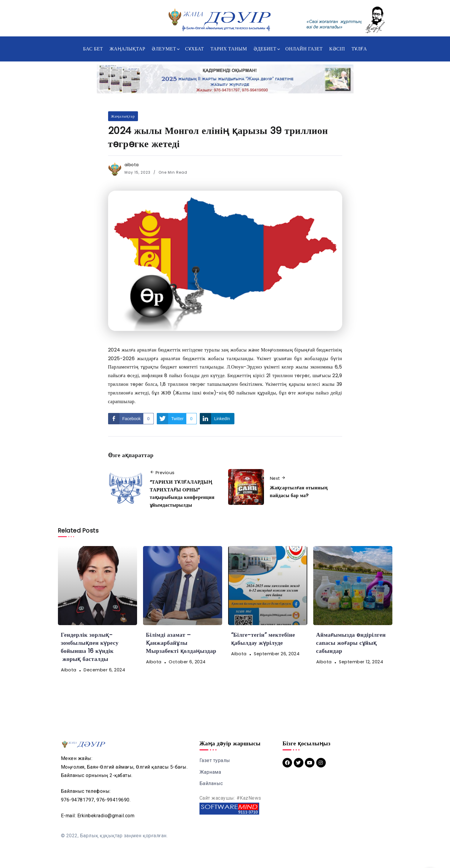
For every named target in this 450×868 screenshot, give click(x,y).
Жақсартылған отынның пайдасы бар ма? (299, 492)
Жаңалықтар (123, 116)
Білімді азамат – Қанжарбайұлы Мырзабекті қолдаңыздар (181, 643)
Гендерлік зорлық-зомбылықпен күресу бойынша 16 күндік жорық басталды (90, 647)
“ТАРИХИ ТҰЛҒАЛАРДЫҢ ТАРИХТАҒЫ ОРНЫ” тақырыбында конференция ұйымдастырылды (182, 494)
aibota (132, 165)
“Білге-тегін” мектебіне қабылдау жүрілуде (263, 639)
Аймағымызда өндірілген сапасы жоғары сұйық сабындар (351, 643)
